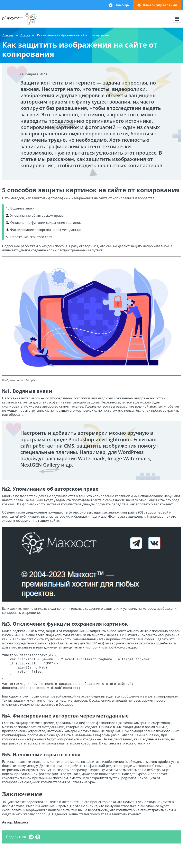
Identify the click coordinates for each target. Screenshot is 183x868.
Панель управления (160, 5)
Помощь (122, 5)
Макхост (9, 25)
